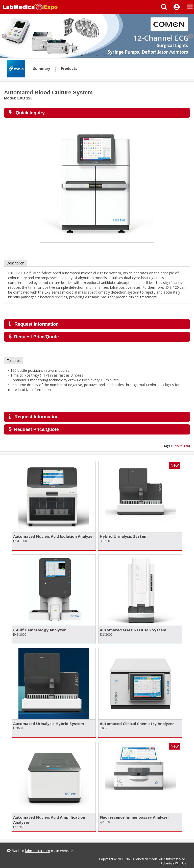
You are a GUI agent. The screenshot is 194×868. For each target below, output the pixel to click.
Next (190, 36)
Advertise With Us (173, 863)
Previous (4, 36)
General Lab (181, 446)
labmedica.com (38, 851)
